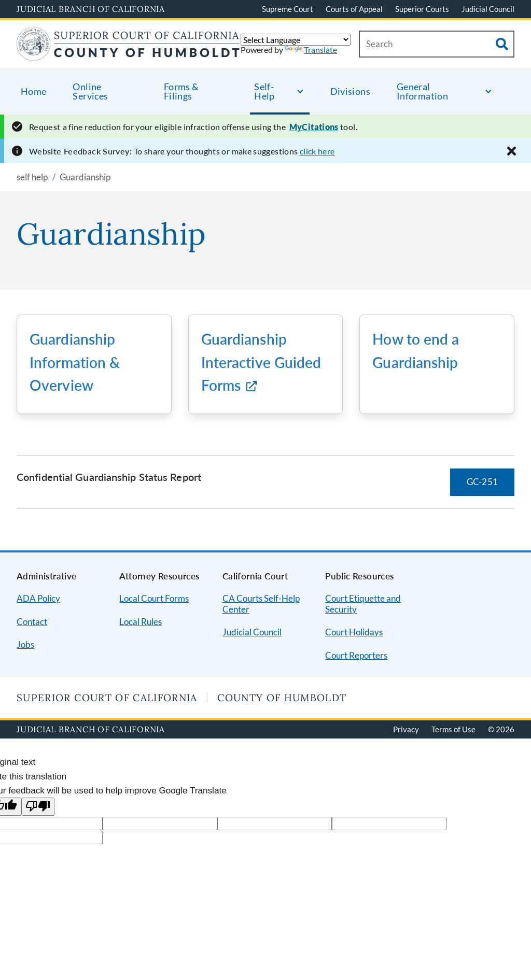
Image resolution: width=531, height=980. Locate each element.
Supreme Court (288, 9)
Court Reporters (356, 655)
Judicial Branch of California (91, 9)
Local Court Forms (154, 598)
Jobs (25, 644)
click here (317, 151)
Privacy (406, 729)
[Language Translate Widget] (296, 40)
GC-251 (482, 482)
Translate (311, 49)
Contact (32, 622)
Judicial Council (488, 9)
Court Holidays (354, 632)
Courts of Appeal (354, 9)
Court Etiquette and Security (363, 604)
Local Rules (141, 622)
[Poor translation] (38, 807)
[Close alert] (512, 151)
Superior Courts (422, 9)
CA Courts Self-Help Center (261, 604)
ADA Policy (38, 598)
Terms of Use (453, 729)
